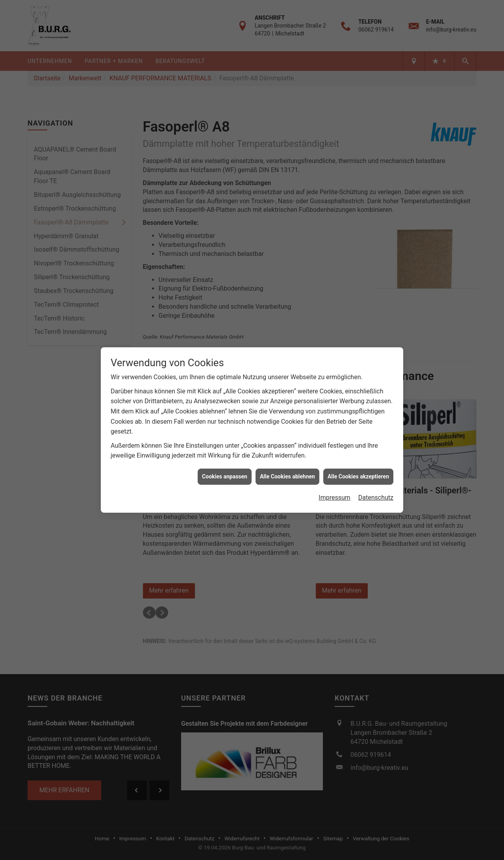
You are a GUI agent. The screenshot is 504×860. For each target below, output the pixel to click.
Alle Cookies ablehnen (287, 472)
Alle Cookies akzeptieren (358, 472)
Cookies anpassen (225, 472)
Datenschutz (376, 493)
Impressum (334, 493)
